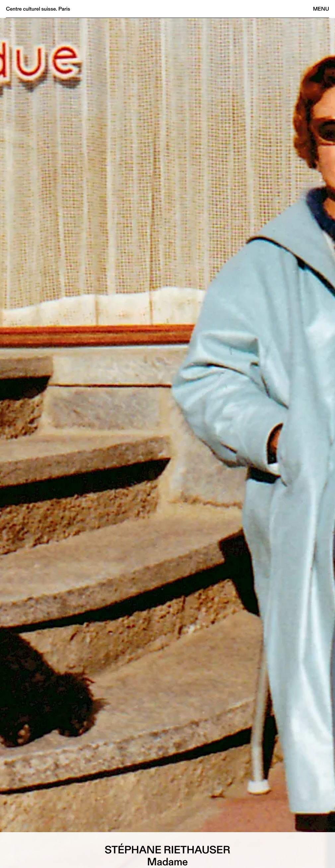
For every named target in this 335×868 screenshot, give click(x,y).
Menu (321, 9)
